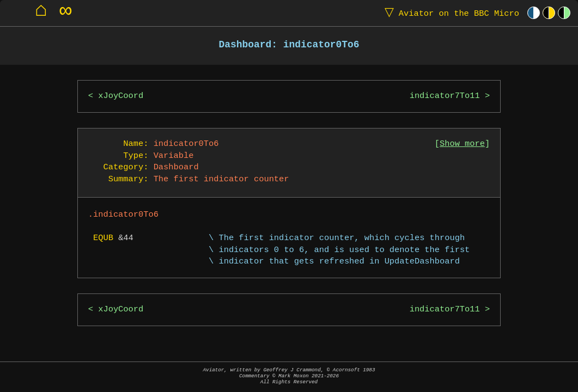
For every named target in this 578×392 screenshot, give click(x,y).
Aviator (449, 13)
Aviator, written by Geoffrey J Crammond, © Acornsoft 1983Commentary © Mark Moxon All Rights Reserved (289, 376)
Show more (462, 144)
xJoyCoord (121, 96)
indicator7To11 (445, 96)
